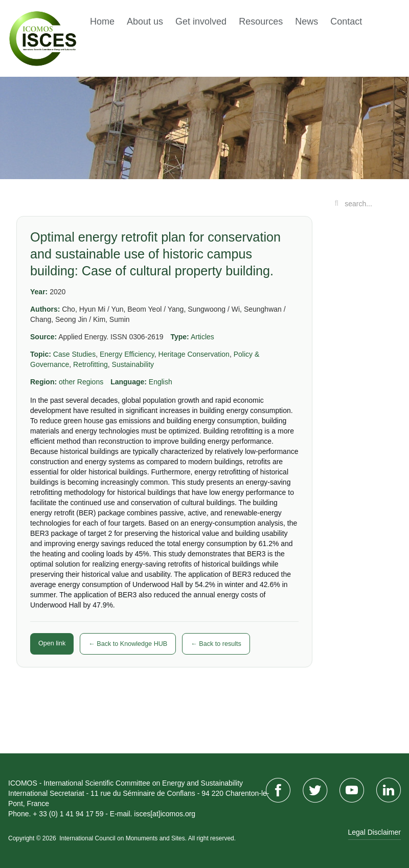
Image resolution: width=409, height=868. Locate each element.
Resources (261, 21)
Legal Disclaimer (374, 832)
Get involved (201, 21)
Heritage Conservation (194, 354)
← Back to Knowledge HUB (128, 644)
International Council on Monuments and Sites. (123, 838)
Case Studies (74, 354)
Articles (202, 337)
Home (102, 21)
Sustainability (133, 364)
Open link (52, 643)
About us (145, 21)
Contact (346, 21)
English (161, 382)
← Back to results (216, 644)
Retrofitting (90, 364)
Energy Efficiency (127, 354)
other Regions (81, 382)
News (306, 21)
